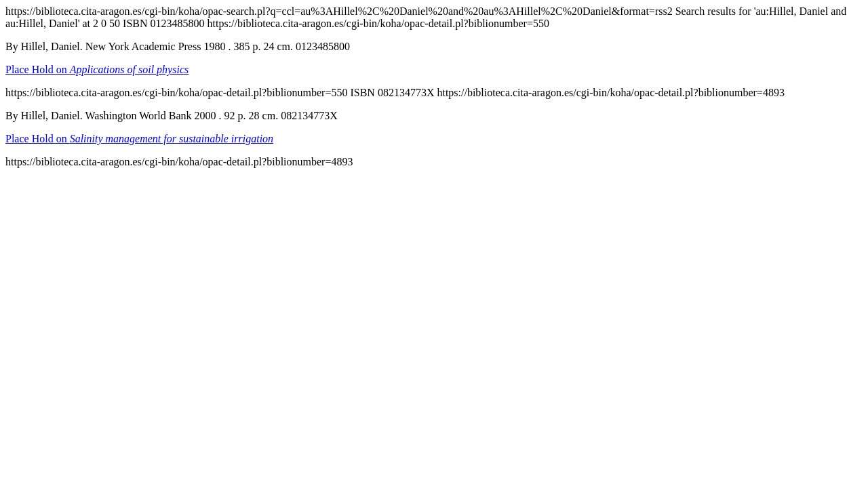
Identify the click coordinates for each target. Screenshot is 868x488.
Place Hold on (97, 69)
